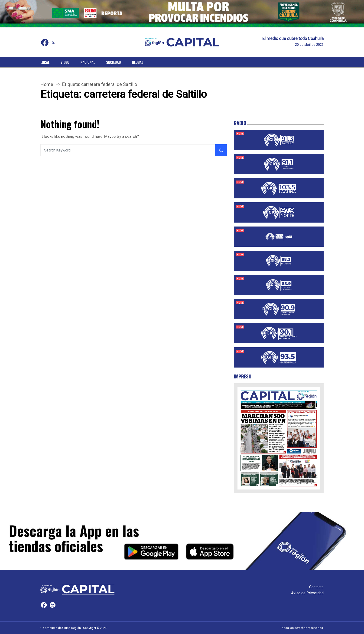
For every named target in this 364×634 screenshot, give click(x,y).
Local (45, 62)
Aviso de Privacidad (307, 593)
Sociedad (114, 62)
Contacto (316, 587)
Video (65, 62)
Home (47, 84)
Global (138, 62)
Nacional (88, 62)
